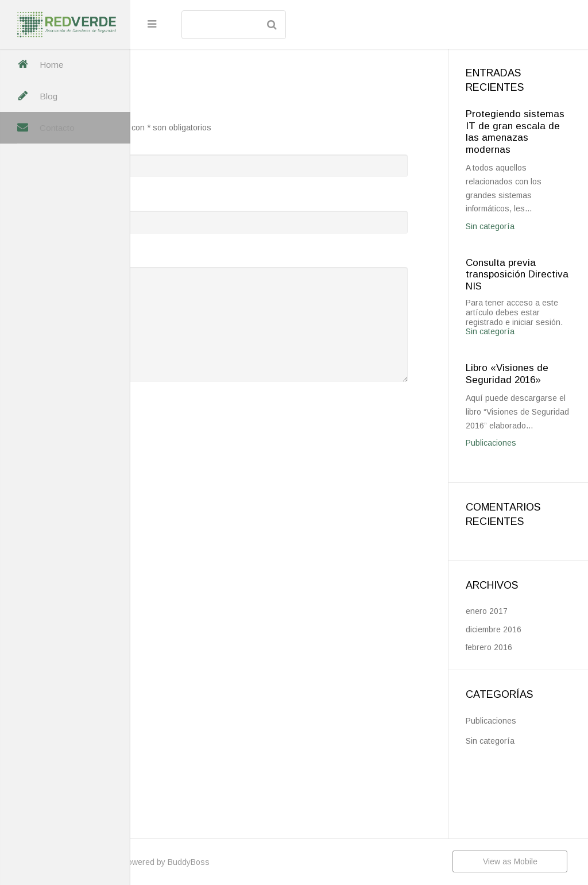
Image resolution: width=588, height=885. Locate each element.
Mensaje (190, 254)
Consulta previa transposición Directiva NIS (531, 300)
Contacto (57, 128)
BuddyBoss (313, 862)
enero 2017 (517, 685)
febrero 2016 (519, 721)
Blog (49, 96)
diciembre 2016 (523, 704)
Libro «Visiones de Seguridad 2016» (530, 415)
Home (51, 65)
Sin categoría (520, 252)
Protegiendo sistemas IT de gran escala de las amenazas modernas (529, 138)
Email (184, 198)
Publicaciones (521, 517)
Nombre (189, 141)
